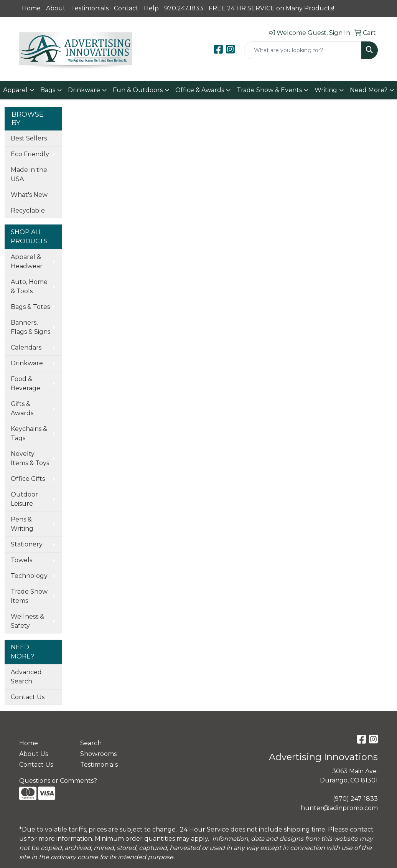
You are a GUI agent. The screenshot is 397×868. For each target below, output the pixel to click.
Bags (48, 90)
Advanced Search (26, 677)
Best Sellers (29, 138)
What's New (29, 195)
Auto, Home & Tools (29, 286)
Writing (326, 90)
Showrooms (98, 754)
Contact (126, 8)
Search (91, 743)
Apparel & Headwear (27, 262)
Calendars (26, 347)
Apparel (15, 90)
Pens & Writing (22, 524)
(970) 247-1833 (355, 799)
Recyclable (28, 210)
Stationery (27, 544)
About (56, 8)
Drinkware (84, 90)
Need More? (369, 90)
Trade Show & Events (269, 90)
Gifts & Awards (22, 408)
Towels (21, 560)
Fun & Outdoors (138, 90)
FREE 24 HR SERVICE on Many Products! (271, 8)
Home (31, 8)
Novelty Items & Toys (30, 458)
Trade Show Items (29, 596)
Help (151, 8)
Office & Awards (200, 90)
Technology (29, 576)
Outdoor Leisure (24, 499)
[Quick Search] (303, 50)
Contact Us (28, 697)
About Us (34, 754)
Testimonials (90, 8)
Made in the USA (29, 174)
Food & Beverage (26, 384)
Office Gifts (28, 479)
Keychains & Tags (29, 433)
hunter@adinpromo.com (339, 808)
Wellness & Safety (27, 621)
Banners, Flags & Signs (30, 327)
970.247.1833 (184, 8)
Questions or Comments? (58, 781)
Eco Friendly (30, 154)
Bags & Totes (30, 307)
